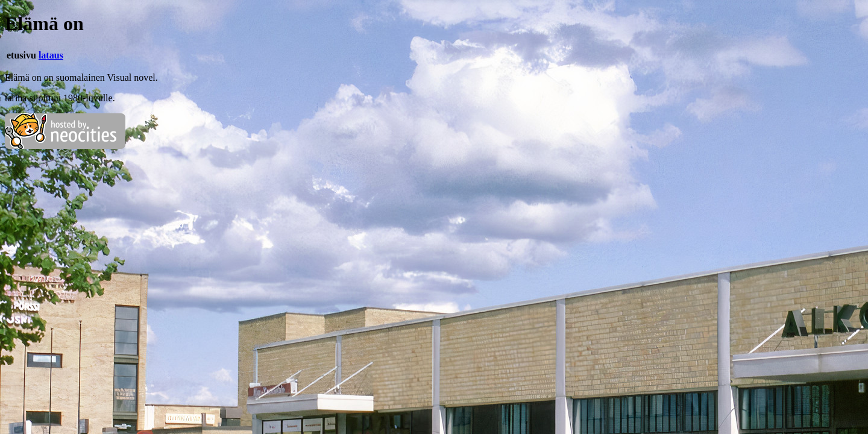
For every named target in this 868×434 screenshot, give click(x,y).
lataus (51, 55)
